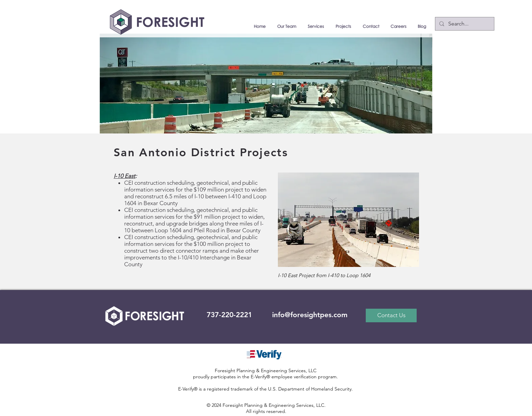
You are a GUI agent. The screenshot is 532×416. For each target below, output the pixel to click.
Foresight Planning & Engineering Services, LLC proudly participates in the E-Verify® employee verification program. (265, 374)
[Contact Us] (391, 315)
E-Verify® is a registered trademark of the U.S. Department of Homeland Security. (265, 389)
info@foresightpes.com (310, 315)
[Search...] (464, 24)
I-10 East (125, 176)
